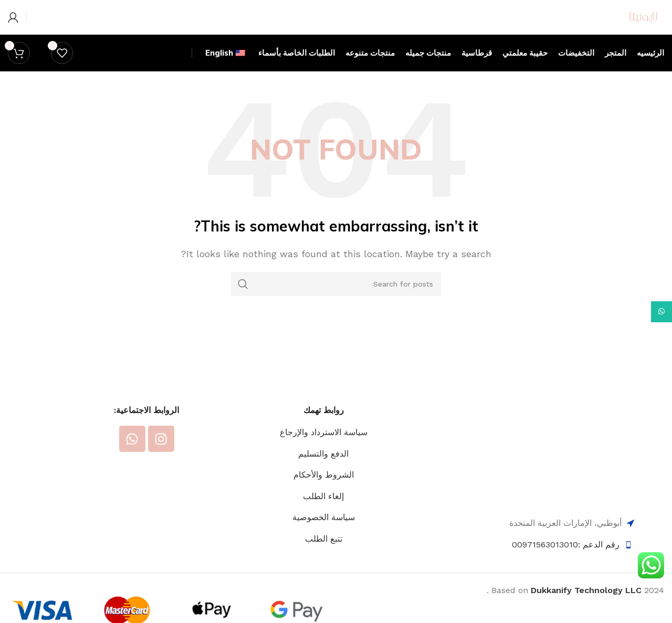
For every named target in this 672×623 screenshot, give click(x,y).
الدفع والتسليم (323, 495)
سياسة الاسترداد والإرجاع (324, 473)
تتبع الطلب (324, 580)
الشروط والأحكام (324, 516)
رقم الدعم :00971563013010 (566, 585)
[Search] (336, 325)
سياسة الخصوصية (324, 558)
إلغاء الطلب (323, 537)
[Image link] (572, 491)
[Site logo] (615, 37)
